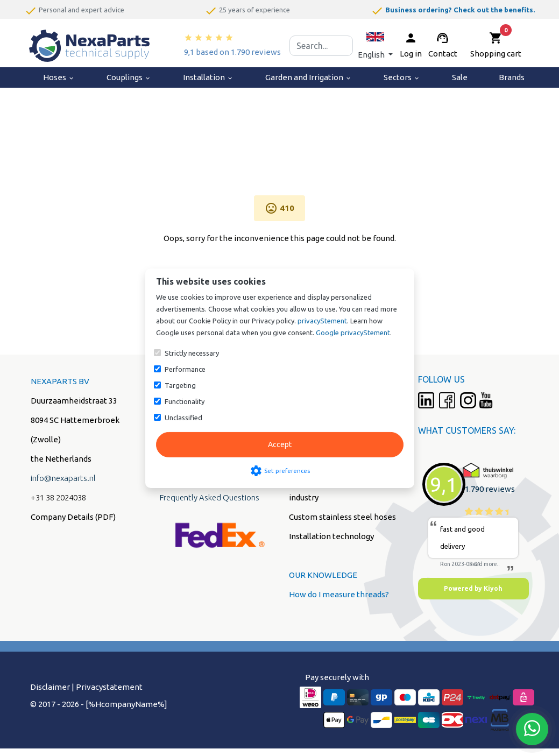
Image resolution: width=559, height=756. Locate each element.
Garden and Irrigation (309, 77)
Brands (512, 77)
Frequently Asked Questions (210, 497)
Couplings (129, 77)
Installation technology (331, 536)
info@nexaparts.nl (63, 478)
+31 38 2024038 (58, 497)
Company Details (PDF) (73, 517)
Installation (208, 77)
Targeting (180, 385)
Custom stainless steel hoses (342, 517)
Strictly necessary (192, 353)
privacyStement (322, 321)
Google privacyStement (353, 333)
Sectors (402, 77)
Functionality (185, 401)
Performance (185, 369)
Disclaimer (50, 687)
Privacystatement (109, 687)
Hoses (59, 77)
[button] (375, 45)
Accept (280, 444)
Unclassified (183, 418)
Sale (460, 77)
